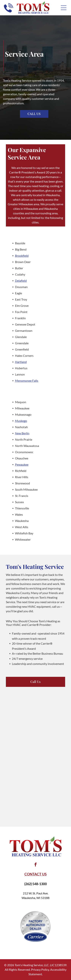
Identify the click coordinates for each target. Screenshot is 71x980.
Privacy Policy (40, 969)
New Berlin (22, 433)
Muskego (21, 421)
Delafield (21, 281)
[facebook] (36, 865)
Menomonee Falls (27, 381)
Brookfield (22, 256)
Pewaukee (22, 464)
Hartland (21, 362)
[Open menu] (64, 8)
